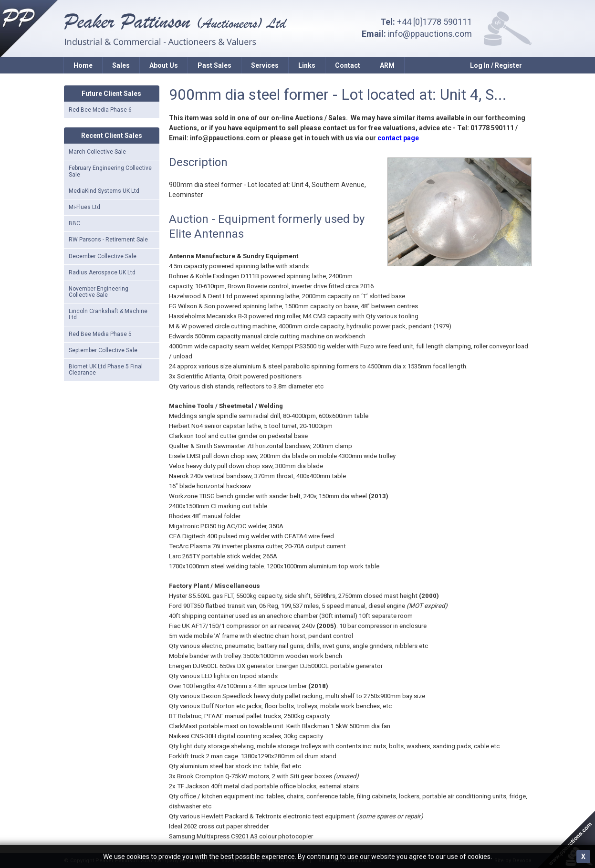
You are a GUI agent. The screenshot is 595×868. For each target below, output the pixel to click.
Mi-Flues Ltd (84, 207)
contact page (398, 138)
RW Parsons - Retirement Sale (108, 240)
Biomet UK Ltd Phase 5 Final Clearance (106, 370)
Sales (121, 65)
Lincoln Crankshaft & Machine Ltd (108, 314)
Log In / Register (496, 65)
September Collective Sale (103, 350)
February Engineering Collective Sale (110, 171)
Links (307, 65)
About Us (164, 65)
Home (83, 65)
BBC (74, 223)
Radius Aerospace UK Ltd (102, 272)
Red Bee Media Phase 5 (100, 334)
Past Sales (214, 65)
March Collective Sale (97, 152)
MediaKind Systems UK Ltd (104, 191)
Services (265, 65)
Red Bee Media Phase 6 (100, 110)
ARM (387, 65)
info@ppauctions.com (430, 34)
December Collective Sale (103, 256)
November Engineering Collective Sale (99, 292)
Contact (348, 65)
